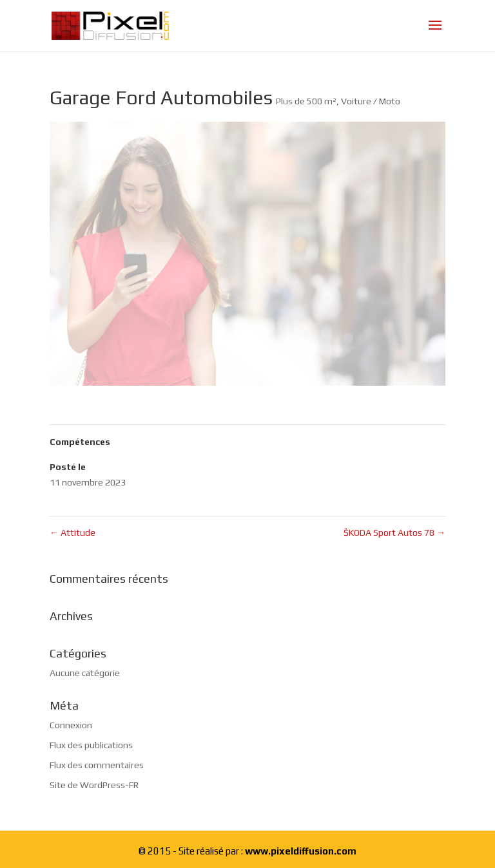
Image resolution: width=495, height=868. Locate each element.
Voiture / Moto (371, 101)
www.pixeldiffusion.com (301, 851)
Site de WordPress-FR (94, 785)
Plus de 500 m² (306, 101)
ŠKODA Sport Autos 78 (394, 533)
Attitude (73, 533)
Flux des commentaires (97, 765)
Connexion (71, 725)
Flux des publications (91, 745)
